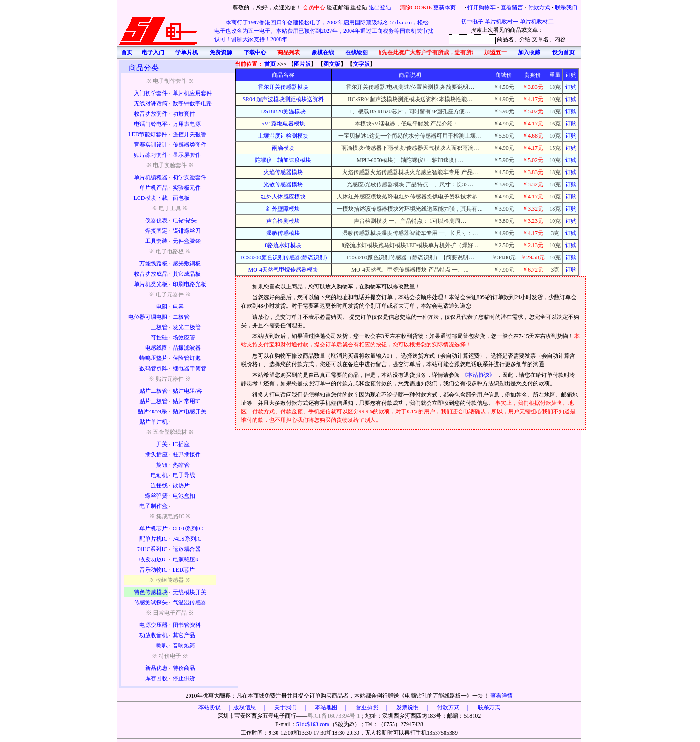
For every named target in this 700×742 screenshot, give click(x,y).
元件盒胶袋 (187, 241)
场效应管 (184, 338)
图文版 (332, 64)
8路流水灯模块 (283, 245)
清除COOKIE (416, 7)
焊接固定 (156, 231)
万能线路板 (153, 264)
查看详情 (502, 696)
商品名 (505, 39)
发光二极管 (187, 327)
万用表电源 (187, 124)
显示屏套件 (187, 155)
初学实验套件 (190, 177)
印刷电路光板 (190, 284)
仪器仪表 (156, 220)
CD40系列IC (188, 529)
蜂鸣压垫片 (153, 358)
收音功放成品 (151, 274)
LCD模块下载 (151, 198)
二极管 (181, 317)
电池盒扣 (184, 496)
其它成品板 (187, 274)
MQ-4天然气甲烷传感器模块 (283, 270)
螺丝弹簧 (156, 496)
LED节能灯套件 (148, 134)
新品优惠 (156, 668)
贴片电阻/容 (187, 391)
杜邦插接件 (187, 455)
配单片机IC (153, 539)
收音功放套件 (151, 114)
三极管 (159, 327)
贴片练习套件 (151, 155)
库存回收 (156, 678)
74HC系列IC (152, 549)
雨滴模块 (283, 148)
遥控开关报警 (190, 134)
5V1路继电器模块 (283, 124)
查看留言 (512, 7)
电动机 (159, 475)
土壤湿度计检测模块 (283, 136)
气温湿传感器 (190, 602)
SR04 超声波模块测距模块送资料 (283, 99)
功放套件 (184, 114)
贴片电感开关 (190, 411)
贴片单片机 (153, 422)
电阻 (162, 307)
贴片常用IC (187, 401)
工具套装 (156, 241)
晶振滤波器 (187, 348)
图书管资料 (187, 625)
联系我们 (566, 7)
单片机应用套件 (192, 93)
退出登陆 (381, 7)
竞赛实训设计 (151, 145)
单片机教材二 (537, 22)
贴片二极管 (153, 391)
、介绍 (522, 39)
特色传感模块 (151, 592)
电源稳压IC (187, 559)
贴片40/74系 (152, 411)
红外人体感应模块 (283, 197)
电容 (178, 307)
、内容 (557, 39)
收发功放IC (153, 559)
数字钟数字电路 (192, 103)
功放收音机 (153, 635)
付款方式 (539, 7)
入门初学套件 (151, 93)
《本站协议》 (479, 375)
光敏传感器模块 (283, 184)
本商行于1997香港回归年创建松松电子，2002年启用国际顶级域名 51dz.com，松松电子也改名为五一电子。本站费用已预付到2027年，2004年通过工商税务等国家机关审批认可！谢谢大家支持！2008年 (324, 31)
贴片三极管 (153, 401)
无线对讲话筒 (151, 103)
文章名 (540, 39)
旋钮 (162, 465)
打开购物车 (481, 7)
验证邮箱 (338, 7)
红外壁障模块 (283, 209)
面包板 (181, 198)
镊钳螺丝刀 (187, 231)
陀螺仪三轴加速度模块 (283, 160)
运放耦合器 (187, 549)
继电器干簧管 (190, 368)
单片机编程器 (151, 177)
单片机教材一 (502, 22)
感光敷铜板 (187, 264)
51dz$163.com (313, 724)
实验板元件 (187, 188)
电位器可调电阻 (148, 317)
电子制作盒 (153, 506)
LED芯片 (184, 570)
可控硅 (159, 338)
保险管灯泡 (187, 358)
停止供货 (184, 678)
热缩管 (181, 465)
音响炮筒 (184, 646)
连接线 (159, 485)
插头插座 (156, 455)
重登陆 (359, 7)
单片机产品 (153, 188)
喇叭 (162, 646)
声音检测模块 (283, 221)
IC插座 (181, 444)
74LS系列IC (187, 539)
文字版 (361, 64)
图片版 (302, 64)
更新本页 (445, 7)
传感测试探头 (151, 602)
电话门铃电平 (151, 124)
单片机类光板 (151, 284)
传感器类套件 (190, 145)
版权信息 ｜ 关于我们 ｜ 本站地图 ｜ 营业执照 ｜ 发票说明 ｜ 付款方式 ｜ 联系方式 (367, 707)
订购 (571, 87)
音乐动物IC (153, 570)
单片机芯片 (153, 529)
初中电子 (472, 22)
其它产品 (184, 635)
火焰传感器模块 (283, 172)
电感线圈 (156, 348)
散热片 (181, 485)
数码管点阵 (153, 368)
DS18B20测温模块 (283, 111)
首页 (270, 64)
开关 (162, 444)
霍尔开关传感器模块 (283, 87)
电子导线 (184, 475)
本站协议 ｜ (215, 707)
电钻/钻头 (185, 220)
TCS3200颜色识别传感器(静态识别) (283, 257)
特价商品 (184, 668)
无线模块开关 (190, 592)
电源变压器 (153, 625)
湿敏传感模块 (283, 233)
